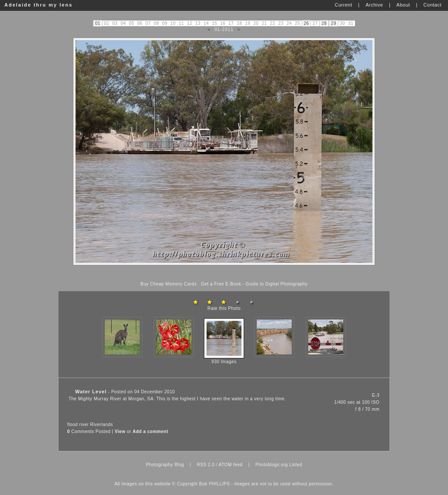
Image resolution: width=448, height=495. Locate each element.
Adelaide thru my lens (38, 5)
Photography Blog (165, 465)
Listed (296, 465)
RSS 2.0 (206, 465)
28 (324, 23)
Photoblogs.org (272, 465)
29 (334, 23)
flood (72, 425)
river (84, 425)
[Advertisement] (224, 273)
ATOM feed (231, 465)
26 (306, 23)
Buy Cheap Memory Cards (169, 284)
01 (98, 23)
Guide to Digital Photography (277, 284)
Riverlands (102, 425)
